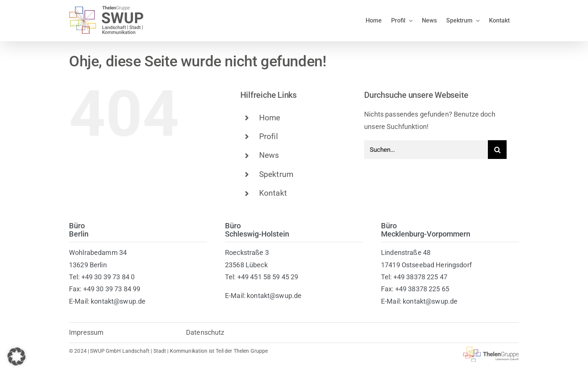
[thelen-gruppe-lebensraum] (491, 350)
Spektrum (276, 174)
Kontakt (273, 193)
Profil (268, 136)
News (269, 155)
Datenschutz (205, 332)
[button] (16, 357)
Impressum (86, 332)
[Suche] (497, 150)
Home (270, 118)
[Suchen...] (426, 150)
